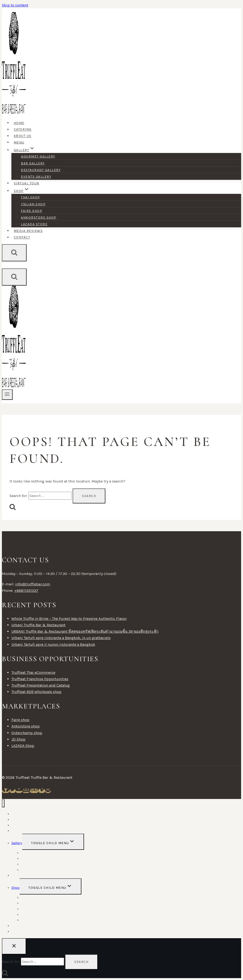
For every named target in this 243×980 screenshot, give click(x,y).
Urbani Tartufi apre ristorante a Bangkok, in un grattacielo (61, 638)
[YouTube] (19, 791)
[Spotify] (48, 791)
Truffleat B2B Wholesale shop (36, 692)
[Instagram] (26, 791)
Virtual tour (27, 183)
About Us (23, 136)
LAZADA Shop (23, 746)
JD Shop (18, 739)
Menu (19, 142)
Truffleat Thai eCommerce (33, 672)
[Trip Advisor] (34, 791)
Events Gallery (36, 177)
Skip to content (15, 5)
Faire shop (32, 211)
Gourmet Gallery (38, 156)
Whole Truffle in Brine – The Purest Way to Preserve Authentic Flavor (69, 619)
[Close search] (14, 946)
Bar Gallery (33, 163)
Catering (23, 130)
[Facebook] (6, 791)
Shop (15, 888)
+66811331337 (26, 590)
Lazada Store (34, 224)
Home (19, 123)
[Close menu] (3, 803)
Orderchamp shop (27, 733)
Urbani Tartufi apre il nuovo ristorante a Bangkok (53, 644)
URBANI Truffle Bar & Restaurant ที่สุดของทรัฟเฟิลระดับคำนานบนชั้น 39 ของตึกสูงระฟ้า (85, 631)
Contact (22, 237)
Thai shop (30, 197)
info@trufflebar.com (33, 584)
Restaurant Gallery (41, 170)
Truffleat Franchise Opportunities (40, 679)
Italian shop (33, 204)
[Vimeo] (42, 791)
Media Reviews (28, 231)
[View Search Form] (14, 253)
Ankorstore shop (39, 218)
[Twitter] (13, 791)
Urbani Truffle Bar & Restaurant (38, 625)
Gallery (17, 843)
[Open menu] (7, 395)
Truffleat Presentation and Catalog (41, 685)
